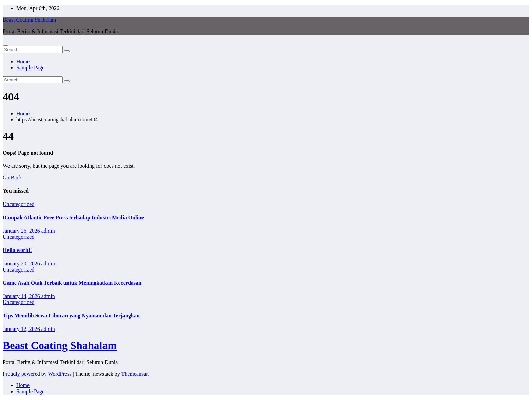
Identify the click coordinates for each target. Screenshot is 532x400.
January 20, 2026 (22, 264)
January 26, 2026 (22, 231)
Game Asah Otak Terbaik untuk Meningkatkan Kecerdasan (72, 283)
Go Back (12, 177)
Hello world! (17, 250)
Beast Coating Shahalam (29, 20)
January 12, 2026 (22, 329)
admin (48, 231)
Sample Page (30, 68)
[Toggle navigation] (5, 45)
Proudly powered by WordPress (38, 374)
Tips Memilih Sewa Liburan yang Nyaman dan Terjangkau (71, 315)
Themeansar (134, 374)
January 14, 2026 (22, 296)
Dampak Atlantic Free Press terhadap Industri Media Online (73, 217)
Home (23, 62)
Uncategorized (18, 204)
